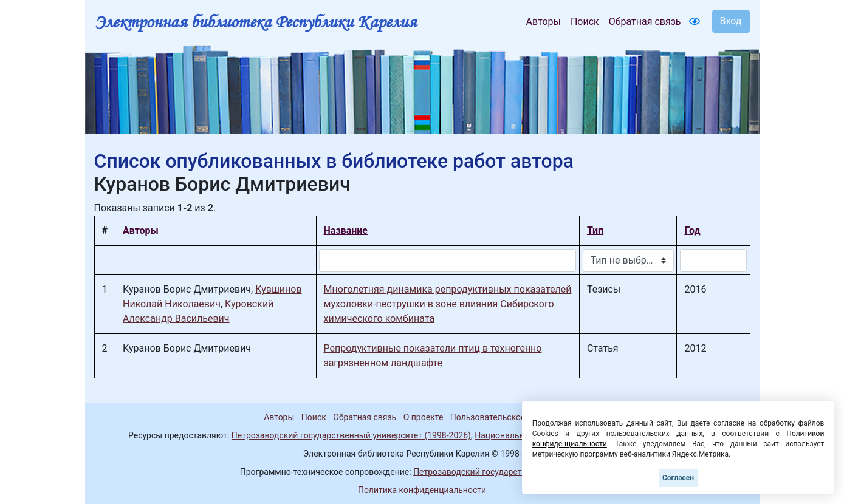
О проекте (424, 417)
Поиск (585, 22)
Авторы (544, 22)
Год (692, 230)
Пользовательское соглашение (513, 417)
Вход (731, 21)
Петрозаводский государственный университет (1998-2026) (351, 435)
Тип (595, 230)
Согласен (678, 478)
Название (346, 230)
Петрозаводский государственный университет (509, 472)
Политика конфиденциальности (422, 490)
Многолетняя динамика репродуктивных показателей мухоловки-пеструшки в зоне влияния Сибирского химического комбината (448, 304)
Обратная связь (645, 22)
